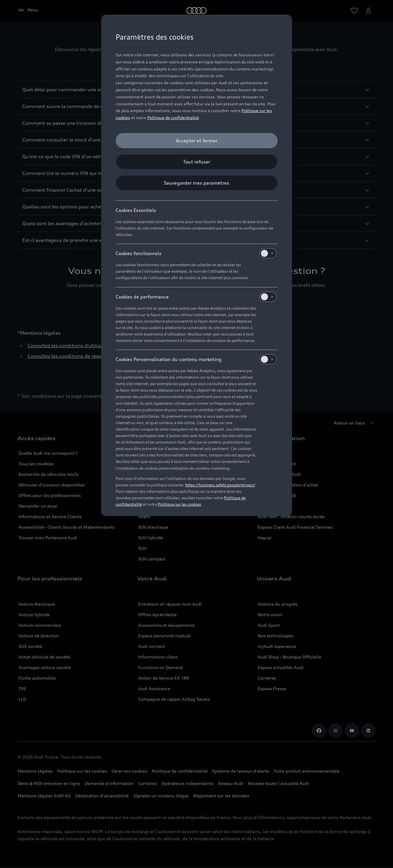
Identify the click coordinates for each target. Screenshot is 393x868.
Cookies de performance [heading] (196, 297)
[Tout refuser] (197, 162)
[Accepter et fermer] (197, 141)
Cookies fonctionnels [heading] (196, 253)
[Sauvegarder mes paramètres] (197, 183)
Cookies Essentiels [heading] (136, 210)
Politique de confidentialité (173, 118)
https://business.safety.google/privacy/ (220, 485)
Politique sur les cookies (179, 504)
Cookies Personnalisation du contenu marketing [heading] (196, 359)
